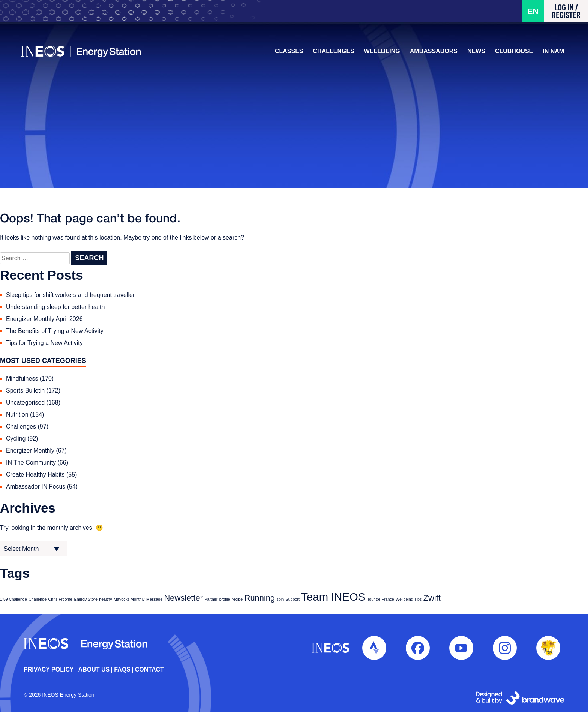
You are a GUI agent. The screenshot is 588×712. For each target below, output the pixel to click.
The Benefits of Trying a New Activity (55, 331)
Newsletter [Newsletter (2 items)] (184, 598)
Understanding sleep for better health (55, 307)
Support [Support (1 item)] (293, 599)
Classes (286, 53)
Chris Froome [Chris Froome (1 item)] (61, 599)
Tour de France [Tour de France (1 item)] (381, 599)
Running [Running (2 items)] (260, 598)
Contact (149, 670)
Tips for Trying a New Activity (44, 343)
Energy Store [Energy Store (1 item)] (86, 599)
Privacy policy (49, 670)
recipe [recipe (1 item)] (237, 599)
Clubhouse (511, 53)
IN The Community (31, 462)
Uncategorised (25, 402)
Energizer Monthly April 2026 (44, 319)
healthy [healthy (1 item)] (105, 599)
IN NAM (551, 53)
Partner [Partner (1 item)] (211, 599)
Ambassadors (431, 53)
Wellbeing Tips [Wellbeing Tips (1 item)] (409, 599)
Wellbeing (379, 53)
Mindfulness (22, 378)
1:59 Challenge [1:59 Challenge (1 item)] (13, 599)
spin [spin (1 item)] (280, 599)
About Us (94, 670)
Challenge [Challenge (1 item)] (37, 599)
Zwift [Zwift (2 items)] (432, 598)
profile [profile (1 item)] (225, 599)
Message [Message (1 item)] (154, 599)
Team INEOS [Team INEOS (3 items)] (333, 597)
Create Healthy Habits (35, 474)
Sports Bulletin (25, 390)
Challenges (331, 53)
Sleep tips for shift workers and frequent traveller (70, 295)
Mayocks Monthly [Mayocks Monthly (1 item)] (129, 599)
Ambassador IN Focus (36, 486)
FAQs (122, 670)
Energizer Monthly (30, 450)
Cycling (16, 438)
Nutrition (17, 414)
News (474, 53)
